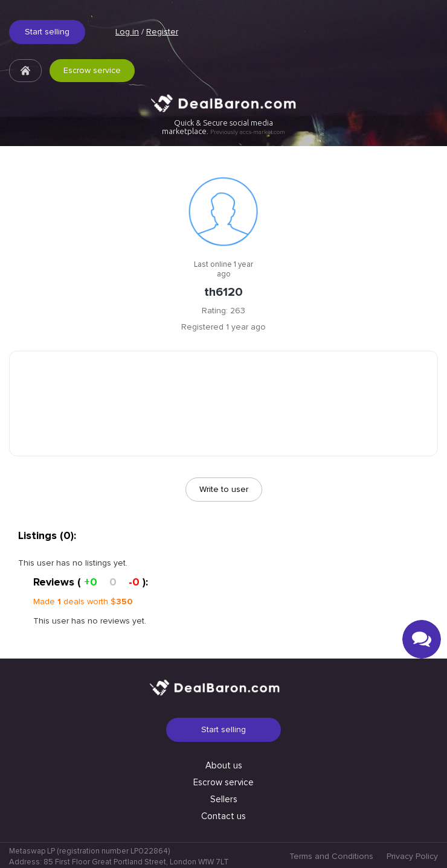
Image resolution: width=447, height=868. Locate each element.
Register (162, 32)
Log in (127, 32)
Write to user (224, 489)
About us (224, 765)
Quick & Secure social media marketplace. (224, 127)
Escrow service (92, 70)
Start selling (47, 32)
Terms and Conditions (331, 856)
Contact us (224, 816)
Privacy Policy (412, 856)
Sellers (224, 799)
